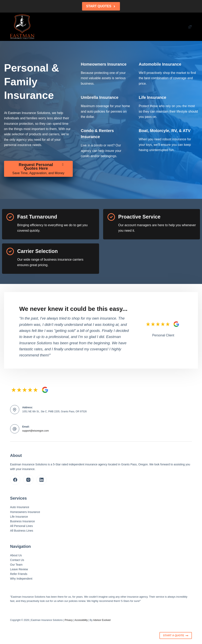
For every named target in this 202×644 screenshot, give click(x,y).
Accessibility (81, 620)
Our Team (16, 565)
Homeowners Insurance (25, 512)
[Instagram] (28, 480)
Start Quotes (101, 6)
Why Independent (21, 579)
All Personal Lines (21, 526)
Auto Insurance (20, 507)
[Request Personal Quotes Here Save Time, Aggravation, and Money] (38, 169)
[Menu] (190, 27)
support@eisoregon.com (36, 431)
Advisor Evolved (102, 620)
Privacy (69, 620)
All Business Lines (22, 531)
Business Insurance (22, 521)
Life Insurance (19, 517)
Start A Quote (176, 635)
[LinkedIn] (42, 480)
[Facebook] (15, 480)
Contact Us (17, 560)
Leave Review (19, 569)
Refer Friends (19, 574)
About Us (16, 555)
